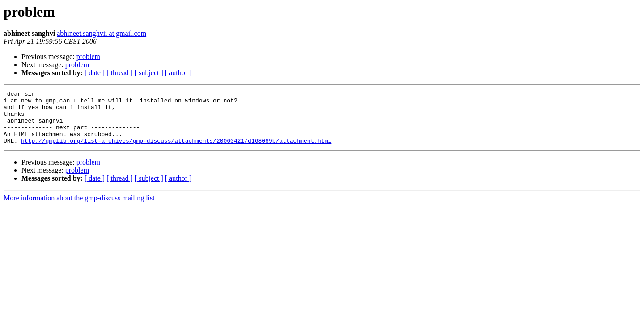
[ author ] (178, 73)
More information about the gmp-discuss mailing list (79, 209)
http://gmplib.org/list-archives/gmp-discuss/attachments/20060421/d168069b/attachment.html (176, 151)
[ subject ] (149, 73)
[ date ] (95, 73)
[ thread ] (120, 73)
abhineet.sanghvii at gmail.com (102, 33)
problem (88, 57)
